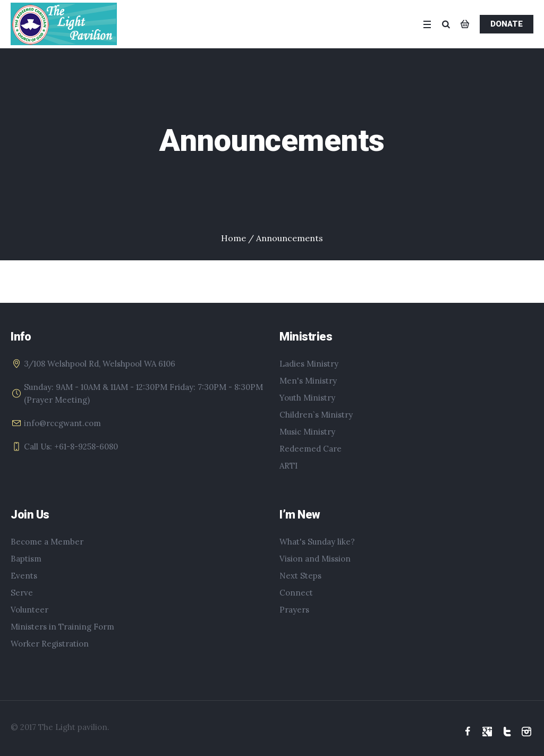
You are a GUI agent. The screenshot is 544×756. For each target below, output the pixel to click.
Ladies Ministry (309, 364)
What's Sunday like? (317, 542)
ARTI (288, 466)
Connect (296, 593)
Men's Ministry (308, 381)
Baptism (26, 559)
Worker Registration (50, 644)
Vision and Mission (315, 559)
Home (233, 238)
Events (24, 576)
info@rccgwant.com (62, 423)
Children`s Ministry (316, 415)
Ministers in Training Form (62, 627)
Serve (22, 593)
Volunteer (29, 610)
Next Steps (300, 576)
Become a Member (47, 542)
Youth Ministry (307, 398)
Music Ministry (307, 432)
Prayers (294, 610)
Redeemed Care (311, 449)
